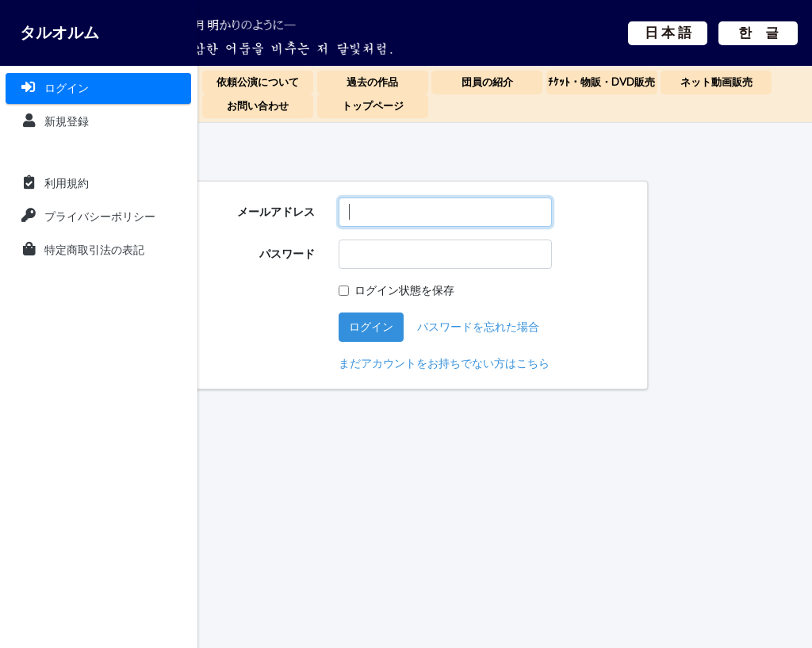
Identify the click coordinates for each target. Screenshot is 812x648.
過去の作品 (372, 82)
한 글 (674, 45)
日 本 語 (674, 21)
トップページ (373, 106)
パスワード (403, 254)
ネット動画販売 (716, 82)
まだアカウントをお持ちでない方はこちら (560, 363)
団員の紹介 (487, 82)
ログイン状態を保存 (520, 290)
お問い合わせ (258, 106)
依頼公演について (258, 82)
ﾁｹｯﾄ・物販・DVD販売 (601, 82)
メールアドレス (392, 212)
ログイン (487, 327)
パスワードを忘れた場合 (594, 327)
